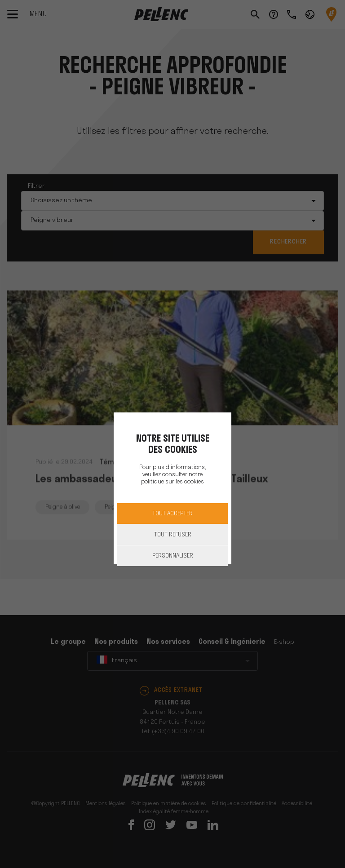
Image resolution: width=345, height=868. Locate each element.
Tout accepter (172, 514)
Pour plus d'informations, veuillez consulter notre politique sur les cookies (172, 475)
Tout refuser (173, 535)
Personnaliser (173, 556)
